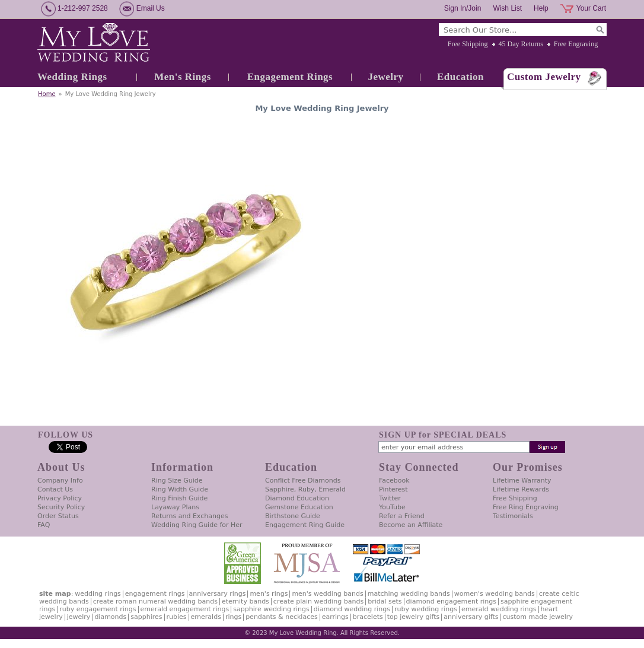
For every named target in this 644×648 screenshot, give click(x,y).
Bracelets (368, 617)
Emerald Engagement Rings (185, 609)
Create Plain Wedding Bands (318, 601)
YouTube (392, 507)
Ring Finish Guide (179, 498)
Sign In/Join (463, 8)
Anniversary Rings (218, 594)
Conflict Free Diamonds (303, 481)
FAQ (44, 525)
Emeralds (206, 617)
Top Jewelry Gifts (413, 617)
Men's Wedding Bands (327, 594)
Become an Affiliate (411, 525)
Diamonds (110, 617)
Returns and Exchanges (189, 516)
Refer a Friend (402, 516)
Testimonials (513, 516)
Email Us (151, 8)
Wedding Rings (72, 77)
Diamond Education (297, 498)
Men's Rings (183, 77)
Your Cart (591, 8)
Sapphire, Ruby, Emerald (305, 489)
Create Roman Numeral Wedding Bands (155, 601)
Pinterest (393, 489)
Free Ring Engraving (526, 507)
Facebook (394, 481)
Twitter (390, 498)
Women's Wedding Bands (495, 594)
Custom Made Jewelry (538, 617)
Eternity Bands (246, 601)
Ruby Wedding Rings (426, 609)
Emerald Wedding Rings (499, 609)
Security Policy (61, 507)
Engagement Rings (290, 77)
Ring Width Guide (180, 489)
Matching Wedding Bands (409, 594)
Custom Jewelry (544, 77)
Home (47, 94)
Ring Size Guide (177, 481)
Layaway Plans (175, 507)
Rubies (177, 617)
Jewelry (385, 77)
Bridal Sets (385, 601)
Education (460, 77)
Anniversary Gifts (471, 617)
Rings (233, 617)
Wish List (507, 8)
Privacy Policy (60, 498)
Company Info (60, 481)
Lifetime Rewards (521, 489)
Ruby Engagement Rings (98, 609)
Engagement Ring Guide (305, 525)
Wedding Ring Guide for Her (197, 525)
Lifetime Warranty (522, 481)
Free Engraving (576, 44)
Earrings (335, 617)
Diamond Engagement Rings (451, 601)
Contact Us (55, 489)
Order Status (58, 516)
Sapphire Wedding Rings (271, 609)
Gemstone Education (299, 507)
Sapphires (146, 617)
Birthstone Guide (293, 516)
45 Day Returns (521, 44)
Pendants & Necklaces (282, 617)
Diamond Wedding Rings (352, 609)
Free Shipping (468, 44)
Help (541, 8)
